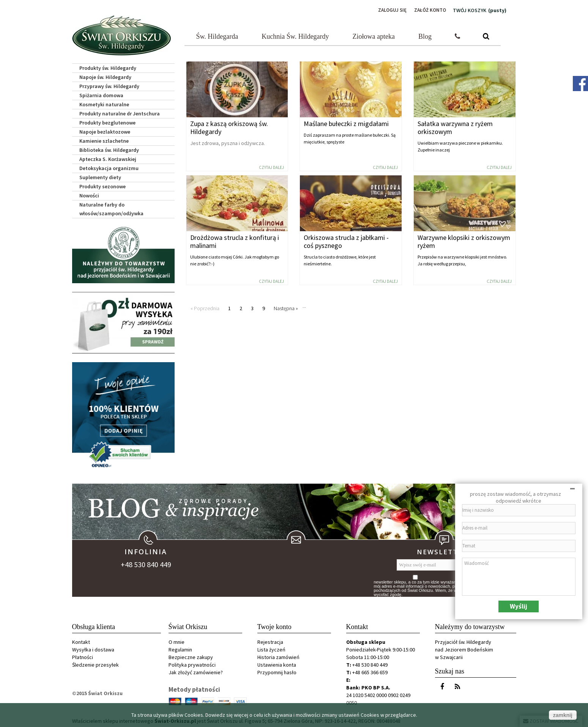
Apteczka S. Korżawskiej (108, 158)
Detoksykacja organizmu (109, 167)
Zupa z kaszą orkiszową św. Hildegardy (229, 126)
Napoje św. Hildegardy (105, 76)
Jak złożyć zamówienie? (196, 671)
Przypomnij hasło (277, 671)
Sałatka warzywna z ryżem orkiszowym (455, 126)
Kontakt (81, 641)
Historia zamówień (278, 656)
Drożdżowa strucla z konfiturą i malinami (235, 240)
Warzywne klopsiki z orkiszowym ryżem (464, 240)
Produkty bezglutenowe (107, 121)
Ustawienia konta (277, 664)
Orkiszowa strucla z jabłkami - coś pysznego (346, 240)
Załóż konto (429, 10)
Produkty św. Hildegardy (108, 67)
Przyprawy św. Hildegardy (109, 85)
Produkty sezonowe (102, 185)
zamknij (563, 715)
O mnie (177, 641)
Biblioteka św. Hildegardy (109, 149)
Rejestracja (270, 641)
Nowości (89, 194)
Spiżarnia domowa (101, 94)
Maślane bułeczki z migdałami (346, 122)
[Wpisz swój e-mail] (438, 564)
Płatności (83, 656)
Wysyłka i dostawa (93, 648)
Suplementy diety (100, 176)
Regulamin (180, 648)
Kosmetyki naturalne (104, 103)
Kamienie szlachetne (104, 140)
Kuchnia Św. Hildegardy (295, 35)
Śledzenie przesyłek (95, 664)
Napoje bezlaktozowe (105, 131)
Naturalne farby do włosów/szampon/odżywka (111, 208)
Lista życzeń (271, 648)
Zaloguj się (389, 10)
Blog (425, 35)
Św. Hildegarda (217, 35)
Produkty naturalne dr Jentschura (120, 112)
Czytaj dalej (271, 166)
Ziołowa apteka (374, 35)
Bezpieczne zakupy (191, 656)
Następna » (286, 307)
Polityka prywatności (192, 664)
